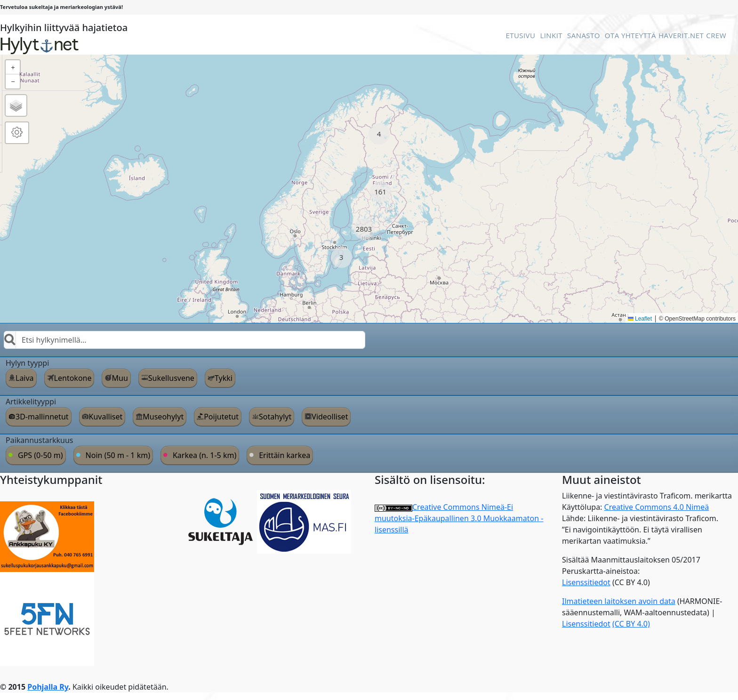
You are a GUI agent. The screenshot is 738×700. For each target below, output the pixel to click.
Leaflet (640, 319)
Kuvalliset (106, 417)
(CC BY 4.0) (631, 624)
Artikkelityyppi (31, 402)
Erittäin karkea (285, 455)
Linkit (551, 35)
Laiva (25, 378)
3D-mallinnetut (42, 417)
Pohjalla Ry (48, 687)
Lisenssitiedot (586, 582)
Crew (716, 35)
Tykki (224, 378)
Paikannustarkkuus (40, 440)
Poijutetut (221, 417)
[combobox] (184, 340)
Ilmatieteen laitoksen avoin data (619, 601)
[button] (379, 134)
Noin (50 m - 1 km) (118, 455)
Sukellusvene (171, 378)
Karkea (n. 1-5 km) (205, 455)
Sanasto (584, 35)
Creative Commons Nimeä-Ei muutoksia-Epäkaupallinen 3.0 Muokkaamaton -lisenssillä (459, 518)
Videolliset (330, 417)
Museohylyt (163, 417)
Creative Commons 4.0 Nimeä (657, 507)
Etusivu (520, 35)
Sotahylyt (275, 417)
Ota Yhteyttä (630, 35)
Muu (120, 378)
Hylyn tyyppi (27, 363)
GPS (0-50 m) (40, 455)
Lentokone (73, 378)
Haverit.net (681, 35)
